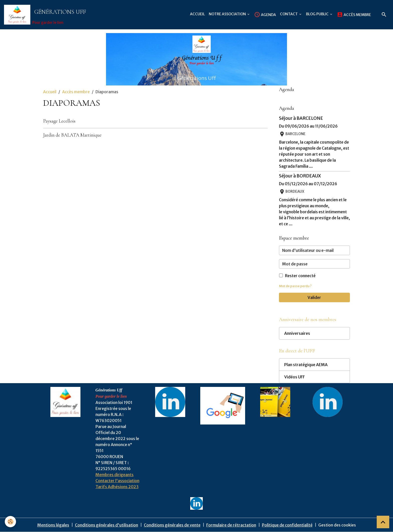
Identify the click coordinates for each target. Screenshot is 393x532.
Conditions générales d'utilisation (107, 525)
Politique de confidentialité (287, 525)
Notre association (228, 14)
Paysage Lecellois (59, 121)
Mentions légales (53, 525)
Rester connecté (300, 276)
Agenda (265, 15)
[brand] (46, 15)
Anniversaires (297, 333)
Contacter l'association (117, 481)
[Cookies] (11, 522)
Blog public (318, 14)
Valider (314, 297)
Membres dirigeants (115, 475)
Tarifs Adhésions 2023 (117, 487)
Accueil (197, 14)
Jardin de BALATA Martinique (72, 135)
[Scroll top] (383, 522)
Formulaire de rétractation (231, 525)
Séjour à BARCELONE (301, 118)
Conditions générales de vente (172, 525)
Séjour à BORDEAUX (300, 176)
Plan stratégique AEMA (306, 365)
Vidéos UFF (294, 377)
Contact (289, 14)
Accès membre (354, 15)
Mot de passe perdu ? (295, 286)
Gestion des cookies (337, 525)
